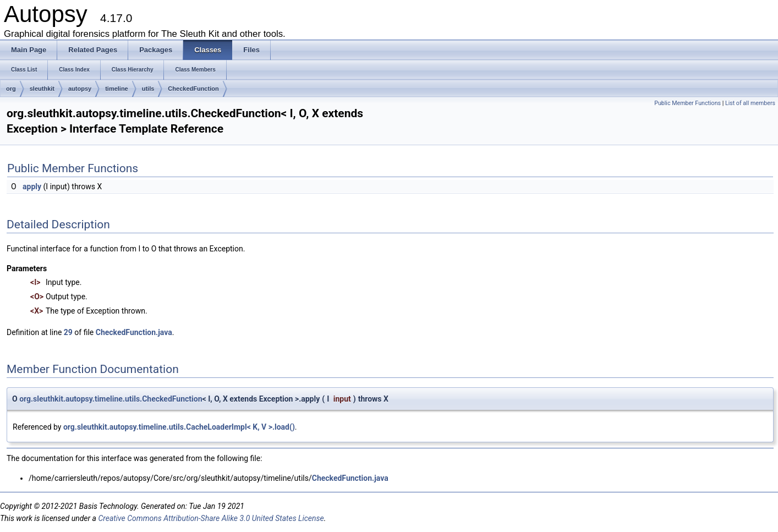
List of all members (750, 103)
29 (68, 332)
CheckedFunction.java (134, 332)
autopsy (80, 89)
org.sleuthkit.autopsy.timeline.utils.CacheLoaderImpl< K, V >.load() (179, 427)
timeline (117, 89)
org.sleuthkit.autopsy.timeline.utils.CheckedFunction (111, 399)
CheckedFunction (193, 89)
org (11, 89)
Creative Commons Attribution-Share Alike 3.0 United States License (211, 518)
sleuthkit (42, 89)
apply (32, 187)
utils (148, 89)
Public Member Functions (687, 103)
